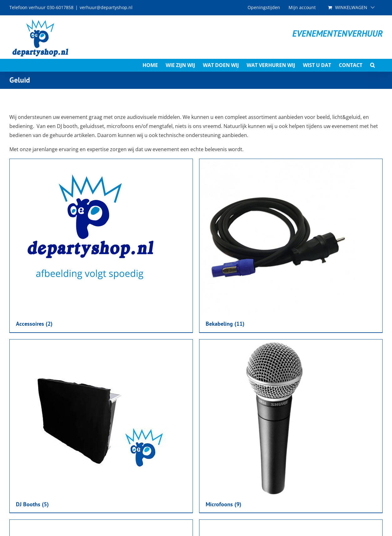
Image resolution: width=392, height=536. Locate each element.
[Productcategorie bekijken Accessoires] (101, 245)
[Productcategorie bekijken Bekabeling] (291, 245)
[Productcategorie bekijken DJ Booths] (101, 426)
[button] (372, 65)
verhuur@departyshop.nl (106, 7)
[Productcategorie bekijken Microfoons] (291, 426)
